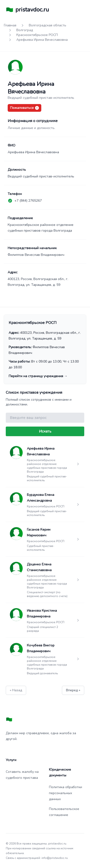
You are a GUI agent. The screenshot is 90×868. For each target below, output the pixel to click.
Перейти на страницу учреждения (38, 376)
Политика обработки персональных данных (66, 793)
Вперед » (73, 690)
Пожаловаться (24, 108)
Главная (10, 25)
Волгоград (25, 30)
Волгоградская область (48, 25)
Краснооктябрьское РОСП (37, 35)
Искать (45, 431)
